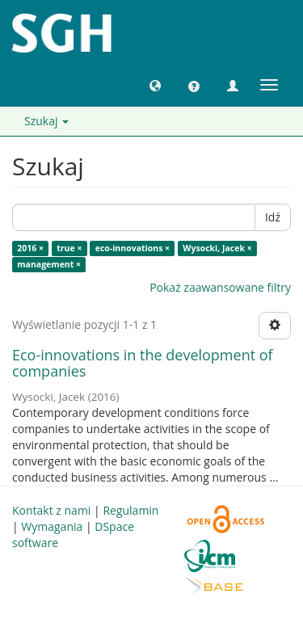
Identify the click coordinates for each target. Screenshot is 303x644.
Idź (273, 217)
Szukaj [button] (46, 121)
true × (69, 248)
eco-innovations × (133, 248)
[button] (155, 85)
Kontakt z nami (51, 510)
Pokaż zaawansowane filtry (220, 287)
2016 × (30, 248)
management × (49, 264)
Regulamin (130, 510)
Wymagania (52, 526)
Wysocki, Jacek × (217, 248)
